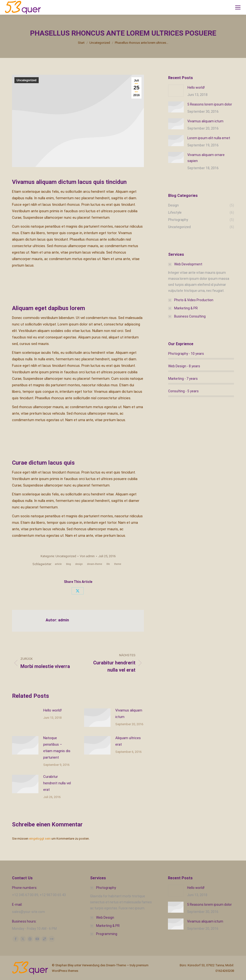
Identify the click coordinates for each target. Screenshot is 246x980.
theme (118, 564)
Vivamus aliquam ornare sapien (206, 158)
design (79, 564)
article (58, 564)
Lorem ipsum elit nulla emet (209, 138)
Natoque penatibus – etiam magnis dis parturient (57, 748)
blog (68, 564)
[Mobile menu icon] (238, 7)
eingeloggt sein (40, 839)
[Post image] (25, 718)
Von (87, 556)
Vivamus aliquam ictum (129, 714)
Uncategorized (27, 80)
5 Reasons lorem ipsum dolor (210, 104)
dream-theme (95, 564)
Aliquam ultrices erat (128, 741)
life (108, 564)
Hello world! (52, 710)
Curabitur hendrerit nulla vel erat (57, 783)
